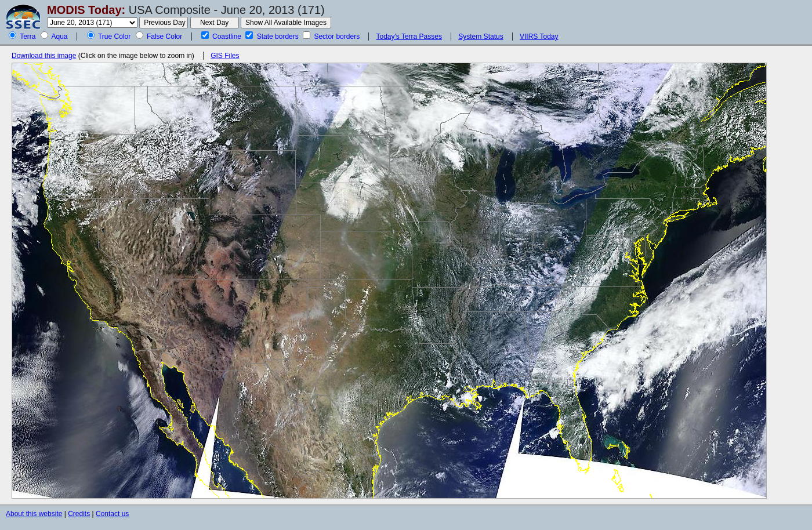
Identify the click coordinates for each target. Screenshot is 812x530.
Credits (79, 514)
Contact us (112, 514)
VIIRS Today (539, 37)
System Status (481, 37)
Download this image (44, 56)
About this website (34, 514)
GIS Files (225, 56)
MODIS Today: (86, 10)
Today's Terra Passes (409, 37)
